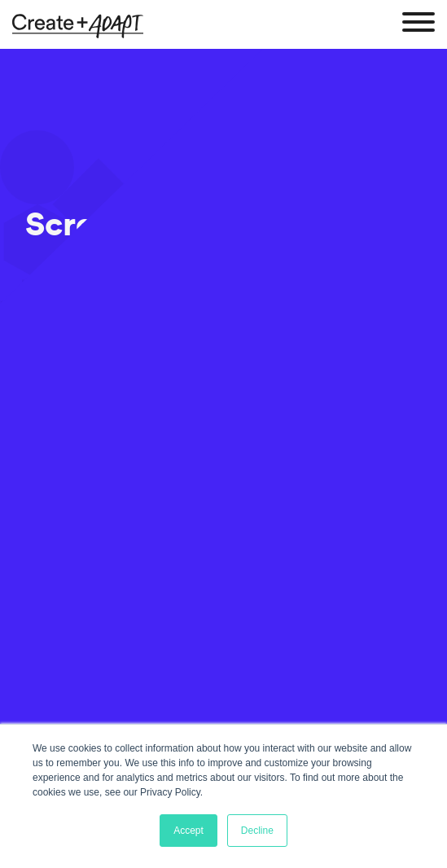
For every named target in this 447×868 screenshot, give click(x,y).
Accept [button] (188, 831)
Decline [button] (257, 831)
